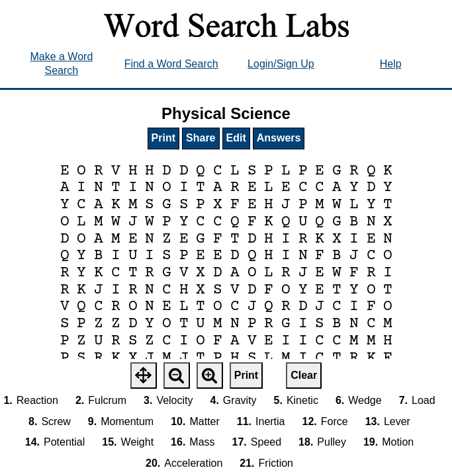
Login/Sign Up (281, 64)
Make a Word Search (61, 63)
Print (163, 138)
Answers (279, 138)
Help (391, 64)
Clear (304, 375)
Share (201, 138)
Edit (236, 138)
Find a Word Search (171, 64)
